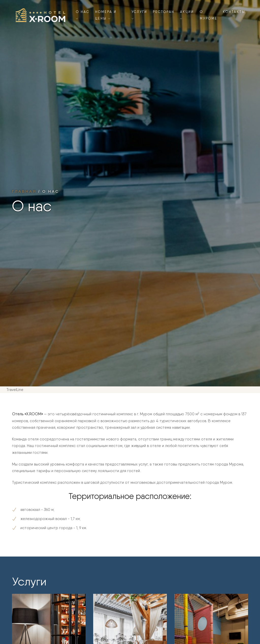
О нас (83, 15)
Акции (187, 15)
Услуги (139, 15)
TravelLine (15, 390)
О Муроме (209, 15)
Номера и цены (106, 15)
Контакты (234, 12)
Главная (24, 191)
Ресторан (164, 12)
